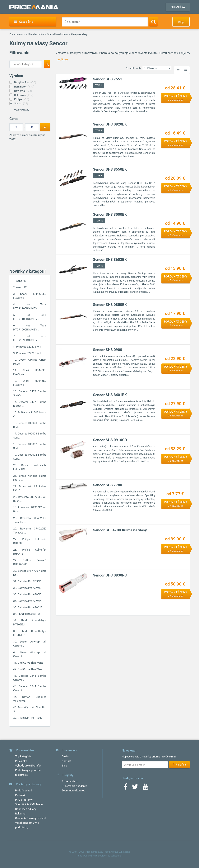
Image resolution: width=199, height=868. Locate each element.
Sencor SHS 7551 (108, 79)
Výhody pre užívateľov (28, 766)
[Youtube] (146, 788)
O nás (65, 756)
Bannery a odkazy (26, 809)
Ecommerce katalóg (74, 790)
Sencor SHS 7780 (108, 485)
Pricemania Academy (74, 786)
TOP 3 (99, 130)
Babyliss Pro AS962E (30, 601)
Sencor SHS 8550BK (110, 169)
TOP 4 (99, 175)
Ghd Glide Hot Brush (30, 718)
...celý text (62, 59)
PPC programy (24, 800)
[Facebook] (126, 788)
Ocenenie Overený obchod (31, 818)
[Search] (153, 22)
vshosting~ (117, 856)
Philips (22, 99)
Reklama (20, 813)
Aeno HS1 (22, 281)
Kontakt (67, 761)
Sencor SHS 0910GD (110, 440)
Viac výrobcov (22, 110)
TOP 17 (99, 266)
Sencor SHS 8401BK (110, 395)
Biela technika (36, 34)
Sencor (21, 103)
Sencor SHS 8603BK (110, 260)
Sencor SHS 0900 (108, 350)
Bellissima (24, 95)
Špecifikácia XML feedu (29, 804)
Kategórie (24, 22)
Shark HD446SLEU (29, 614)
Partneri (20, 795)
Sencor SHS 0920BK (110, 124)
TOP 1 (99, 85)
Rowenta (23, 91)
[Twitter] (135, 788)
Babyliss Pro (25, 82)
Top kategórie (23, 756)
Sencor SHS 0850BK (110, 305)
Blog (181, 22)
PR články (21, 761)
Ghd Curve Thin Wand (30, 663)
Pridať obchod (24, 790)
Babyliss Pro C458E (29, 581)
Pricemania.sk (17, 34)
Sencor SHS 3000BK (110, 214)
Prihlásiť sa (178, 7)
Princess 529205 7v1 (29, 347)
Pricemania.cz (70, 781)
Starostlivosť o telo (57, 34)
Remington (24, 87)
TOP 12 (99, 221)
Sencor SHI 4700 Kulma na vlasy (120, 530)
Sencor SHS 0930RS (110, 575)
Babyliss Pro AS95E (29, 588)
